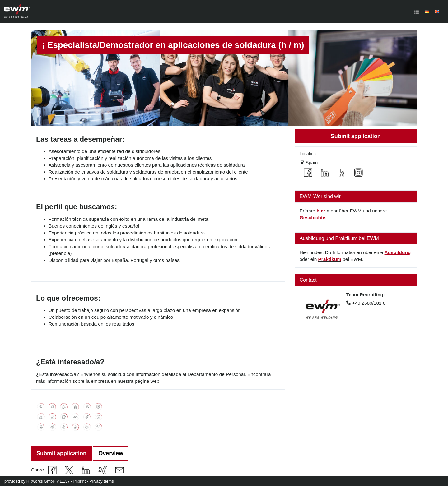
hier (321, 211)
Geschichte (313, 218)
